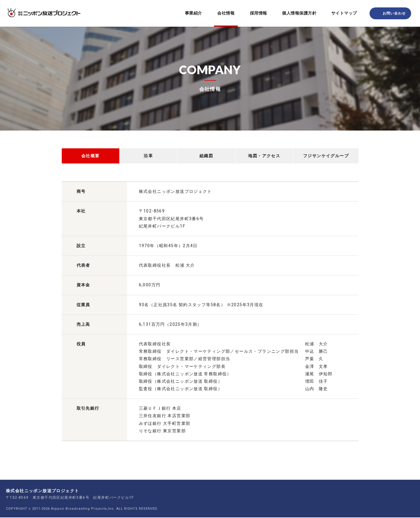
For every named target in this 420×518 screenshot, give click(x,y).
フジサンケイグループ (326, 156)
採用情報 (259, 13)
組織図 (206, 156)
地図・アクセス (264, 156)
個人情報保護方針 (299, 13)
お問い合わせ (394, 13)
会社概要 (91, 156)
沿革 (148, 156)
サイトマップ (344, 13)
